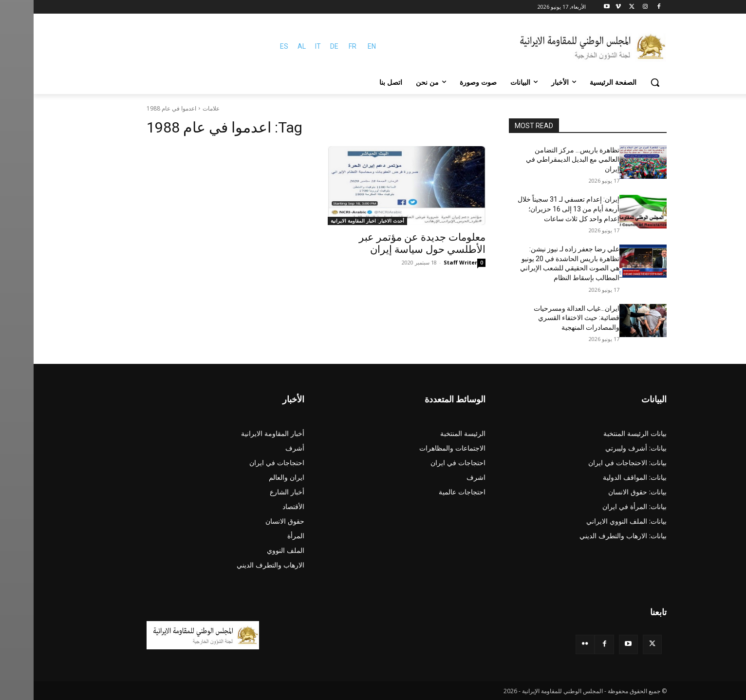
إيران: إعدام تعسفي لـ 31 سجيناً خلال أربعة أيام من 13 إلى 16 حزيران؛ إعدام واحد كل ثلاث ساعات (535, 209)
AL (268, 46)
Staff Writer (427, 262)
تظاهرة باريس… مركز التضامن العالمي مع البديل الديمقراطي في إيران (539, 160)
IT (284, 46)
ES (251, 46)
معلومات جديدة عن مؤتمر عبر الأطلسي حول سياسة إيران (389, 243)
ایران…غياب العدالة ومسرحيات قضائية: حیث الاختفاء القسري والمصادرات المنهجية (543, 318)
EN (338, 46)
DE (301, 46)
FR (319, 46)
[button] (621, 82)
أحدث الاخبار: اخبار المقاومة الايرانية (334, 221)
